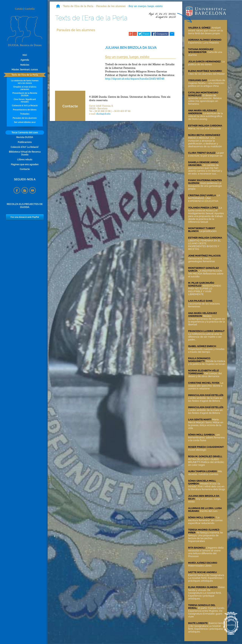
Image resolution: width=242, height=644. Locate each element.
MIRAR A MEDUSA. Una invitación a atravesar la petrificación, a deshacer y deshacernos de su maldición (205, 142)
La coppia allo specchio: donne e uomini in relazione (206, 386)
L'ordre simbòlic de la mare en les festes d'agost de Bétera (205, 399)
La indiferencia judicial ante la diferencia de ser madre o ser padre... (205, 337)
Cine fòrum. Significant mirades (25, 101)
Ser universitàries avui (25, 122)
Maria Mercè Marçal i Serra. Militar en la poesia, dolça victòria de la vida (206, 424)
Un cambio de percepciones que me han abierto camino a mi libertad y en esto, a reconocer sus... (205, 169)
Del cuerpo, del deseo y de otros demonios (205, 375)
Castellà (29, 9)
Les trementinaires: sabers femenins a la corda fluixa (206, 437)
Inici (25, 55)
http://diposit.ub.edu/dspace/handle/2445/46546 (135, 79)
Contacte (25, 169)
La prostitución (208, 231)
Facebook (17, 190)
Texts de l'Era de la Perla (25, 75)
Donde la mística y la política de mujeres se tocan (207, 363)
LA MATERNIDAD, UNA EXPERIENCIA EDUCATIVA (204, 198)
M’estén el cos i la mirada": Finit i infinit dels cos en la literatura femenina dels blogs (207, 486)
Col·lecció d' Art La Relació (25, 106)
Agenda (25, 60)
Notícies (25, 65)
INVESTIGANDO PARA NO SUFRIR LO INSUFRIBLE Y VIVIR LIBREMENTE (205, 290)
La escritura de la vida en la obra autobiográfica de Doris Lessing (206, 116)
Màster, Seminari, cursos (25, 69)
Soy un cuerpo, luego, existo (146, 6)
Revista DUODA (25, 137)
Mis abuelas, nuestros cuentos (205, 473)
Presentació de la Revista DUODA (25, 94)
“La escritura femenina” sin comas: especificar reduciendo (206, 520)
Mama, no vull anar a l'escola (205, 128)
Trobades (25, 114)
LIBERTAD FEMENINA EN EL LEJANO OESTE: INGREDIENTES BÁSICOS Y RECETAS (204, 245)
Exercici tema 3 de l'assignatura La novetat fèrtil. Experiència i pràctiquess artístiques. (206, 627)
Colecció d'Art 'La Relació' (25, 147)
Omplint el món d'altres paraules (25, 88)
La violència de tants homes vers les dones (25, 82)
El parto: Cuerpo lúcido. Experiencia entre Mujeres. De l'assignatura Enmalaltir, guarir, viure (206, 612)
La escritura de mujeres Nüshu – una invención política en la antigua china (207, 83)
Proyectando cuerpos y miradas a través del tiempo (206, 350)
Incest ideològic (197, 450)
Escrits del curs (209, 511)
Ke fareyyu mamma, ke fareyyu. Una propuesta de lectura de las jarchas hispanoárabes (206, 537)
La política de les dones (206, 63)
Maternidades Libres (200, 566)
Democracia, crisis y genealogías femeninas (201, 260)
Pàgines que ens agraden (25, 164)
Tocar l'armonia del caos (25, 132)
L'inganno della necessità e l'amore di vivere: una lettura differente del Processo (206, 552)
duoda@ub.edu (103, 114)
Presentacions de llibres (25, 110)
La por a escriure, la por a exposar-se (206, 154)
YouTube (33, 190)
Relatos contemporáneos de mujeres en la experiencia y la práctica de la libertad (207, 320)
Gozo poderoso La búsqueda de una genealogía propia (205, 186)
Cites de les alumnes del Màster (206, 74)
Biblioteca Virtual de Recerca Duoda (25, 153)
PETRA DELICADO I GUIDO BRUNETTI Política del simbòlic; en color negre (206, 462)
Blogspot (25, 190)
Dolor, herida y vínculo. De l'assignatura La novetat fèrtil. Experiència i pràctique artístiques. (207, 593)
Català (19, 9)
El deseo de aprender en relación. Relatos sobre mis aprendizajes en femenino (205, 100)
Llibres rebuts (25, 159)
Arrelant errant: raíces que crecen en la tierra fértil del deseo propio (205, 31)
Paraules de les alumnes (25, 118)
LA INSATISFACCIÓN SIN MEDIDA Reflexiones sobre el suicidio (206, 274)
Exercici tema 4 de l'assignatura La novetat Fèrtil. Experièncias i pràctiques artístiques (206, 578)
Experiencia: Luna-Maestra (203, 43)
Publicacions (25, 142)
